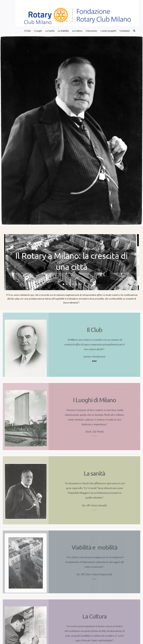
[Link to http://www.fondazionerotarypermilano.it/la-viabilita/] (94, 577)
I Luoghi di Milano (94, 398)
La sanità (94, 471)
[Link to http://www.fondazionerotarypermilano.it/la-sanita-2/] (94, 508)
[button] (134, 30)
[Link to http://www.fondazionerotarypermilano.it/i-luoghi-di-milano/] (94, 434)
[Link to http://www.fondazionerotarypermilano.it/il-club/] (94, 359)
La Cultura (94, 614)
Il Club (94, 328)
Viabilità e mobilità (94, 545)
